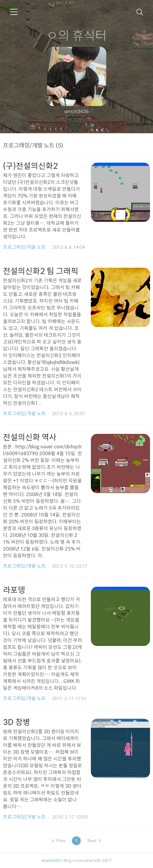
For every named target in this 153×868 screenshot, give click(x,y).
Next (94, 841)
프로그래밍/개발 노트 (24, 247)
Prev (59, 841)
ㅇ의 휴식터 (77, 35)
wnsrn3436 (51, 860)
